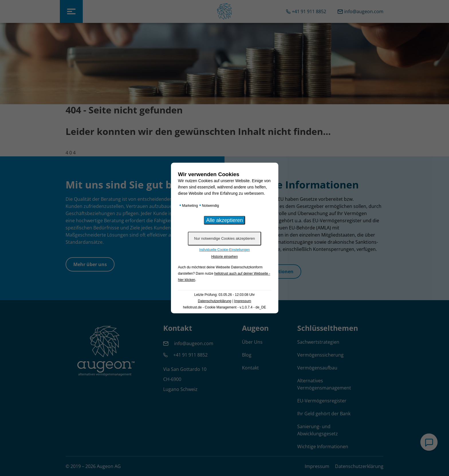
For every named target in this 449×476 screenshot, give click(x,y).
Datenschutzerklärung (215, 301)
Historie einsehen (225, 257)
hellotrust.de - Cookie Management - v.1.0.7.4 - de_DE (224, 307)
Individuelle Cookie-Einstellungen (225, 250)
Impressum (243, 301)
